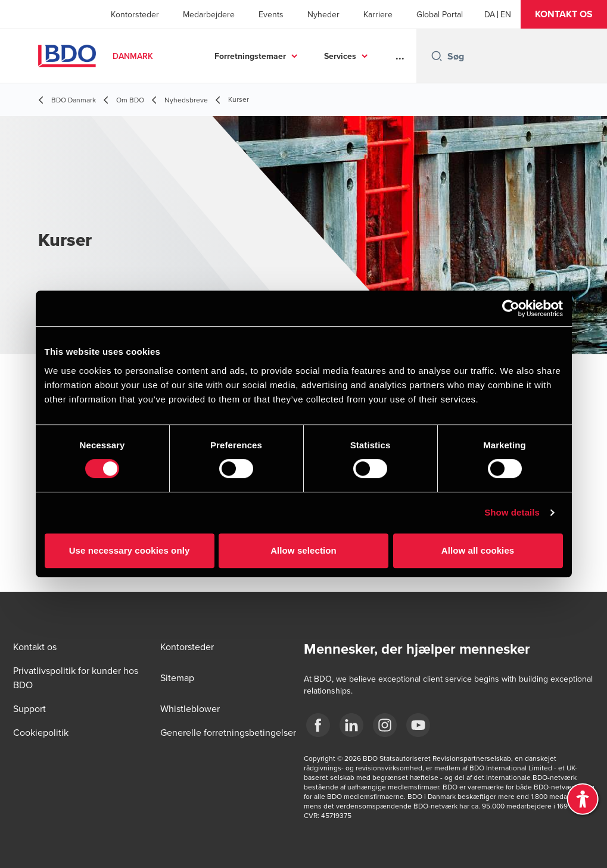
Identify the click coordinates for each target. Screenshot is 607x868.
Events (271, 14)
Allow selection (303, 550)
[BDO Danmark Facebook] (318, 725)
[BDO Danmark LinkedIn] (351, 725)
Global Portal (440, 14)
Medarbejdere (209, 14)
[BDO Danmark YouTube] (418, 725)
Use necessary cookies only (130, 550)
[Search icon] (437, 56)
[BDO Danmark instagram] (385, 725)
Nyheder (323, 14)
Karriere (378, 14)
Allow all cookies (478, 550)
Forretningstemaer (250, 56)
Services (340, 56)
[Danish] (490, 14)
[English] (506, 14)
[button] (564, 14)
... (400, 56)
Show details (512, 512)
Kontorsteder (135, 14)
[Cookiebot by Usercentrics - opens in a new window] (511, 308)
